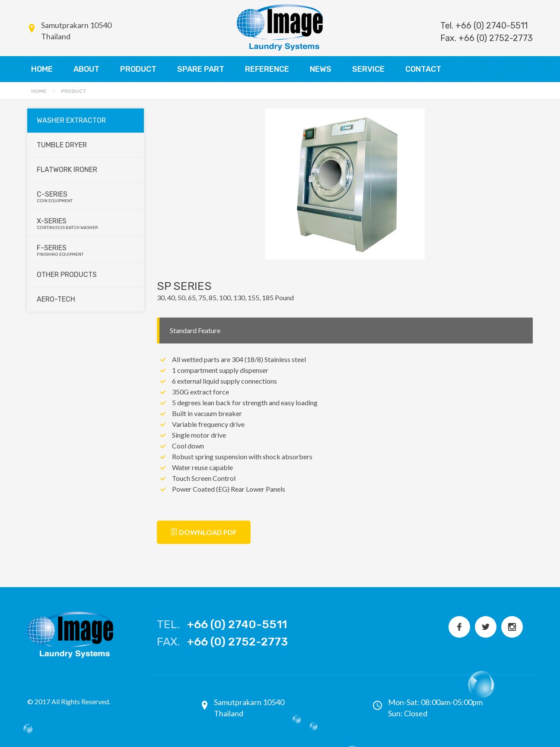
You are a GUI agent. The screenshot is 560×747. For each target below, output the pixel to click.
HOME (42, 69)
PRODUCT (138, 69)
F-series (86, 250)
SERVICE (368, 69)
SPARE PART (201, 69)
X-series (86, 224)
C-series (86, 197)
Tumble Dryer (62, 145)
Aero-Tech (56, 299)
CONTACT (423, 69)
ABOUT (86, 69)
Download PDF (204, 532)
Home (39, 91)
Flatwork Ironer (67, 170)
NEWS (321, 69)
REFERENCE (267, 69)
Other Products (67, 275)
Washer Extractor (71, 120)
